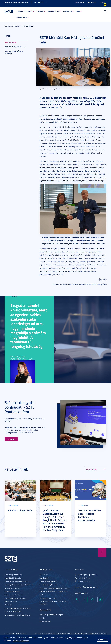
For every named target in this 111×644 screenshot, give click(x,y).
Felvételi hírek (29, 26)
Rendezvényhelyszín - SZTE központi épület (53, 591)
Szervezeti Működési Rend (48, 581)
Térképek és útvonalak (85, 587)
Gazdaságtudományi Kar (12, 591)
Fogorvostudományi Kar (12, 588)
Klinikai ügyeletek (45, 621)
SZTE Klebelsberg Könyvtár (48, 585)
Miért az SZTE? (53, 11)
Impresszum (94, 633)
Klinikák (42, 618)
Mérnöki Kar (8, 605)
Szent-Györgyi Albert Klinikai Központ (51, 615)
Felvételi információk (25, 11)
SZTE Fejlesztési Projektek (48, 598)
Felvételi (17, 26)
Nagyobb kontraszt (105, 5)
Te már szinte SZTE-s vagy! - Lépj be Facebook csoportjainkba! (90, 515)
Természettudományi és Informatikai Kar (18, 615)
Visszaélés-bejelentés (65, 633)
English (102, 2)
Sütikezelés (39, 633)
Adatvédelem (92, 2)
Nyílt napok (67, 11)
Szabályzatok (44, 578)
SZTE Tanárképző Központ (13, 612)
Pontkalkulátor (22, 17)
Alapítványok (44, 575)
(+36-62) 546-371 (84, 581)
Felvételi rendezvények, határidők (14, 52)
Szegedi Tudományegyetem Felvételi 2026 (16, 2)
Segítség (104, 633)
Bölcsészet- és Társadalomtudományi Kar (18, 581)
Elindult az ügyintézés (20, 510)
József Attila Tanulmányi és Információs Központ (55, 588)
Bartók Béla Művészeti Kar (13, 578)
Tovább (11, 439)
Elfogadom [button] (102, 639)
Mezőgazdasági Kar (11, 601)
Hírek (78, 11)
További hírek (91, 469)
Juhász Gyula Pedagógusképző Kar (15, 598)
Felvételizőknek (9, 26)
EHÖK (41, 595)
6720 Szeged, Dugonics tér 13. (88, 575)
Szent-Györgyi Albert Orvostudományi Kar (18, 608)
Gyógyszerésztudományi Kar (14, 595)
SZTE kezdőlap (39, 2)
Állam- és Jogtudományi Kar (13, 575)
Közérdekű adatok (81, 633)
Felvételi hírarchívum (13, 47)
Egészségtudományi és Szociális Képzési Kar (19, 585)
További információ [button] (21, 641)
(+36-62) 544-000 (84, 578)
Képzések (40, 11)
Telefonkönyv (79, 2)
